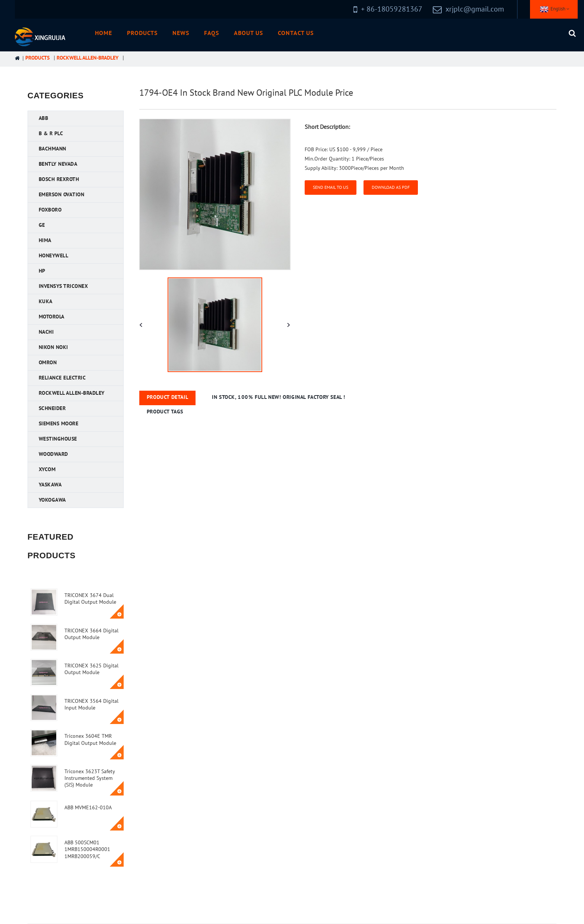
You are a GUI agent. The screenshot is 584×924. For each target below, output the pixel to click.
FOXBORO (50, 210)
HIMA (45, 240)
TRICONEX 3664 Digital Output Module (91, 634)
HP (42, 271)
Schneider (52, 408)
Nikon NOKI (53, 347)
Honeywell (54, 256)
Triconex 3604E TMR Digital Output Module (90, 739)
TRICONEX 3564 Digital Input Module (91, 704)
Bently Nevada (58, 164)
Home (104, 33)
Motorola (52, 317)
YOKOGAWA (52, 500)
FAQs (212, 33)
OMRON (48, 363)
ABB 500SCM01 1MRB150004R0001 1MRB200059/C (87, 849)
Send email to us (331, 187)
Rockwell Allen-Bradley (88, 58)
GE (42, 225)
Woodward (53, 454)
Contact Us (296, 33)
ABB (44, 118)
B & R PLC (51, 134)
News (181, 33)
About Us (248, 33)
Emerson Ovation (62, 195)
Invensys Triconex (64, 286)
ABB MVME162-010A (88, 808)
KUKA (46, 301)
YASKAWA (50, 485)
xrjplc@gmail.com (475, 9)
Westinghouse (58, 439)
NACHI (46, 332)
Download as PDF (391, 187)
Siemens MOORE (59, 424)
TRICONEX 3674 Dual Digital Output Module (90, 599)
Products (142, 33)
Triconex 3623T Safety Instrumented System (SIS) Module (90, 778)
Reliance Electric (62, 378)
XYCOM (47, 469)
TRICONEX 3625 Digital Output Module (91, 669)
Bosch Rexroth (59, 179)
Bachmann (53, 149)
